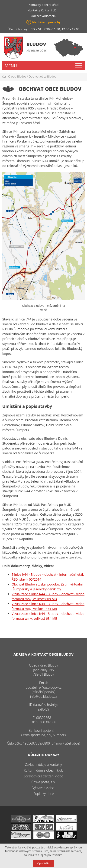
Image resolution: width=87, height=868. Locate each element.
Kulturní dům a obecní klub (43, 770)
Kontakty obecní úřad (43, 5)
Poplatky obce (44, 794)
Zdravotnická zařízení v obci (43, 776)
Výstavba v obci (43, 788)
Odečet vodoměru (44, 16)
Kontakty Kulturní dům (43, 10)
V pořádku (43, 863)
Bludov (36, 44)
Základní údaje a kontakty (43, 764)
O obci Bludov (17, 77)
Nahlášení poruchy (46, 22)
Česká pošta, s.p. (43, 782)
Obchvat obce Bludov (42, 77)
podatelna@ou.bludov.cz (43, 687)
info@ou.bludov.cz (43, 696)
